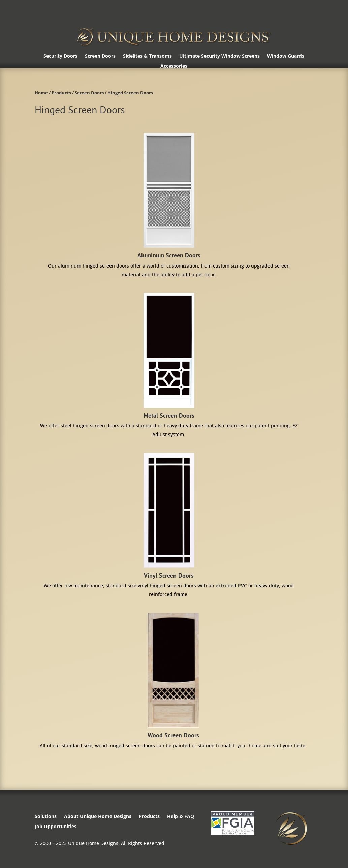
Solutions (46, 817)
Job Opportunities (56, 827)
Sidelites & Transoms (147, 56)
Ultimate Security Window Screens (219, 56)
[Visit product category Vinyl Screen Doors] (169, 526)
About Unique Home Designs (98, 817)
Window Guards (286, 56)
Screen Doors (100, 56)
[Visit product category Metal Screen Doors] (169, 366)
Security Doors (60, 56)
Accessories (174, 66)
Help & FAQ (181, 817)
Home (41, 93)
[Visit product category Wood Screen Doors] (173, 681)
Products (61, 93)
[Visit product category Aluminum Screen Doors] (169, 206)
